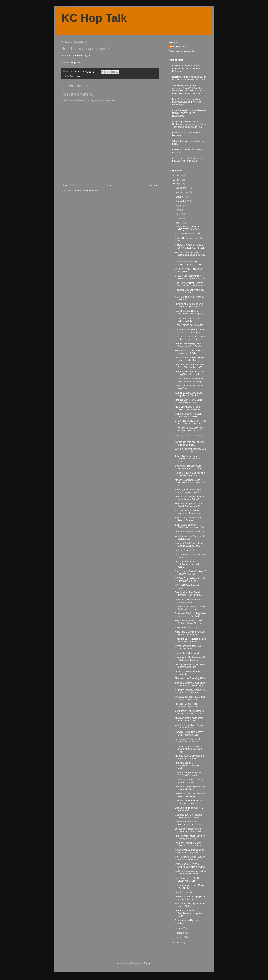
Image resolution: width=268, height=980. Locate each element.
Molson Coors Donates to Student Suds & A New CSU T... (190, 483)
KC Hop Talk (94, 18)
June (178, 214)
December (181, 188)
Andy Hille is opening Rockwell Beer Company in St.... (190, 633)
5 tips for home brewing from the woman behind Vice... (189, 429)
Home (110, 185)
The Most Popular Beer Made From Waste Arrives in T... (190, 366)
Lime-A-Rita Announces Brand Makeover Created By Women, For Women (187, 102)
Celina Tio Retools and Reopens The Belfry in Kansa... (187, 459)
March (179, 928)
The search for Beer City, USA (190, 678)
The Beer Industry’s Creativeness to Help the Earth (189, 913)
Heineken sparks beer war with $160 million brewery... (190, 659)
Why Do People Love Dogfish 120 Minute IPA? (190, 726)
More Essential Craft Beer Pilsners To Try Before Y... (189, 408)
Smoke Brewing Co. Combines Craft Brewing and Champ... (190, 684)
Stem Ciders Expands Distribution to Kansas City (189, 526)
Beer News (75, 76)
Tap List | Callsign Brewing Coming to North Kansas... (189, 844)
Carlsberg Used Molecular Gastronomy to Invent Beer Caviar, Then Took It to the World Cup (189, 124)
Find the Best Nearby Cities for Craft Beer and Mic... (190, 401)
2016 (176, 943)
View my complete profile (182, 51)
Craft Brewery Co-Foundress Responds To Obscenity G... (190, 380)
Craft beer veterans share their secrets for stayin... (190, 781)
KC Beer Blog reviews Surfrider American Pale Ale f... (190, 580)
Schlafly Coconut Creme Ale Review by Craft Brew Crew (190, 277)
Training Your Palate (185, 550)
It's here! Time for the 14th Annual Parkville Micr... (188, 415)
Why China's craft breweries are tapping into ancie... (191, 450)
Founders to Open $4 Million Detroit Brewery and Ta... (189, 505)
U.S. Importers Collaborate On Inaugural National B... (190, 858)
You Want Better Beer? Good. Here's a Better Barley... (190, 359)
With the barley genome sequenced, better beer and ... (190, 255)
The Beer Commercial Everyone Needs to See (188, 705)
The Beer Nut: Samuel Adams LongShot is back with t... (190, 373)
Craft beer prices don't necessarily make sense (188, 263)
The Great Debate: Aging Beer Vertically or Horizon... (190, 898)
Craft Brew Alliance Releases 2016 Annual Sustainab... (189, 712)
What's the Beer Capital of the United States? (190, 905)
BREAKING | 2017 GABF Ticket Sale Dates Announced (191, 422)
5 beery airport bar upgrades (189, 325)
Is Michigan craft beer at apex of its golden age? (190, 443)
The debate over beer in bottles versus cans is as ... (190, 795)
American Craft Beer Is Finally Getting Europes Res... (190, 545)
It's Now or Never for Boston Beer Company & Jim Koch (190, 246)
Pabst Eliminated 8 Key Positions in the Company (189, 312)
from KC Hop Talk (184, 892)
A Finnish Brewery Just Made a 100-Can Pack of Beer (190, 691)
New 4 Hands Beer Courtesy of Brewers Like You (190, 573)
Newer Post (68, 185)
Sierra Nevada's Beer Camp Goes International (189, 647)
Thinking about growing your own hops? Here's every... (189, 305)
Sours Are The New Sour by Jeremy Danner (189, 519)
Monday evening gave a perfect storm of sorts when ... (190, 757)
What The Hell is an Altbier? (189, 234)
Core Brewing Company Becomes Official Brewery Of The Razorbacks (189, 113)
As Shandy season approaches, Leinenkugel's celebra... (191, 872)
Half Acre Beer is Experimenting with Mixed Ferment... (191, 640)
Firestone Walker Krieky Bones (190, 532)
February (180, 933)
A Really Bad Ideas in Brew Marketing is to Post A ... (188, 491)
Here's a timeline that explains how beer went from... (190, 474)
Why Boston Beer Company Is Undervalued (190, 537)
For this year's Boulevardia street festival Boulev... (188, 740)
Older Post (152, 185)
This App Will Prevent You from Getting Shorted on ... (190, 837)
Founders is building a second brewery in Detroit (190, 788)
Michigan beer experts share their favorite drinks (189, 719)
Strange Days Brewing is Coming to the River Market (190, 865)
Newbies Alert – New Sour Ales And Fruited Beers (190, 608)
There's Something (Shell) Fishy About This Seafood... (190, 345)
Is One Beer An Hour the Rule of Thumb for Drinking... (190, 331)
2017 (176, 184)
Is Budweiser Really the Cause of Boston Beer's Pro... (190, 338)
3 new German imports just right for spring (188, 319)
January (180, 937)
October (180, 197)
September (181, 201)
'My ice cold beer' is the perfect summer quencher (190, 666)
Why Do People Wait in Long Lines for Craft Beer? (189, 802)
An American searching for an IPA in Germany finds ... (190, 851)
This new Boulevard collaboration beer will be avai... (189, 564)
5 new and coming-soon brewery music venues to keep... (189, 749)
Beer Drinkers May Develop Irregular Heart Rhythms (189, 594)
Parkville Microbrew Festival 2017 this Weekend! (189, 774)
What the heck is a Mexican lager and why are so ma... (189, 512)
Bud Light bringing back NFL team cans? (189, 809)
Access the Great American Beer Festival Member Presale (188, 160)
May (178, 219)
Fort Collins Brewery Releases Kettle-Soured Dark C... (190, 498)
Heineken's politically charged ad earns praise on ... (190, 291)
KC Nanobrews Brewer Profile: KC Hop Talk (190, 887)
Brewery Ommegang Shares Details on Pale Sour (189, 733)
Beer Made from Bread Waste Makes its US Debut (190, 352)
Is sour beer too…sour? (187, 628)
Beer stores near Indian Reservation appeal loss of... (190, 823)
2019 (176, 176)
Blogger (147, 963)
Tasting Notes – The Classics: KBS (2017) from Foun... (190, 228)
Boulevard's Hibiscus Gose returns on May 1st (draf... (189, 467)
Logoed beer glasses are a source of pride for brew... (189, 830)
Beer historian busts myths (76, 56)
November (181, 192)
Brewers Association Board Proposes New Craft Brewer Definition (186, 68)
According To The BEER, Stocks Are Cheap (187, 879)
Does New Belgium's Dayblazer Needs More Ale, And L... (191, 615)
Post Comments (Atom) (87, 190)
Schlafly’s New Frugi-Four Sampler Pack (188, 601)
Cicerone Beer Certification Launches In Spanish (188, 816)
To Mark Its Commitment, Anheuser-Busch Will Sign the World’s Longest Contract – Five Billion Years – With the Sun (188, 89)
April (178, 223)
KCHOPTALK (180, 47)
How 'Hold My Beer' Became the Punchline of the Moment (191, 284)
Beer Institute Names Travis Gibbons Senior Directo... (189, 622)
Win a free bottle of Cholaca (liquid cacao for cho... (189, 394)
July (178, 210)
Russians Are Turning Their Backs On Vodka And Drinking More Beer (189, 78)
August (179, 206)
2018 (176, 180)
